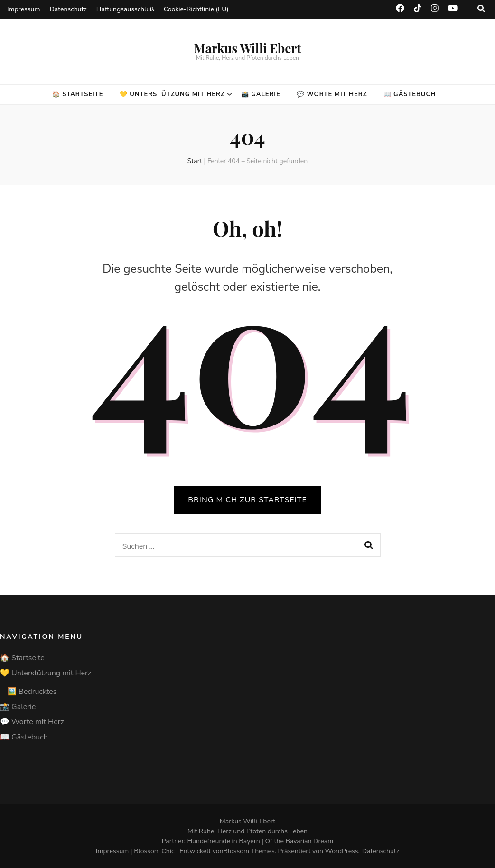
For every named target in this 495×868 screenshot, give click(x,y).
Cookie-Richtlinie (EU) (196, 9)
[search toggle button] (481, 9)
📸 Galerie (261, 94)
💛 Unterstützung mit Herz (172, 94)
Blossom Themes (249, 851)
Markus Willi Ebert (247, 48)
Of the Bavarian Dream (299, 841)
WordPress (342, 851)
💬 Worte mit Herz (332, 94)
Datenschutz (68, 9)
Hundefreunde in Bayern (223, 841)
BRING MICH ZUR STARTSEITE (247, 500)
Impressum (23, 9)
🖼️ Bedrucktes (32, 692)
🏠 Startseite (78, 94)
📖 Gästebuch (410, 94)
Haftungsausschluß (125, 9)
